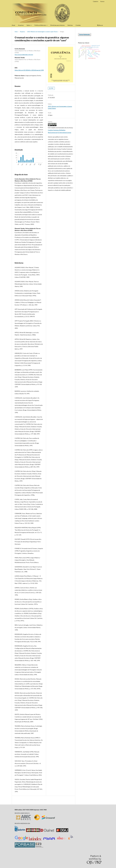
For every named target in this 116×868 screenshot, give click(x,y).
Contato (78, 25)
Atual (13, 25)
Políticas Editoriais (40, 25)
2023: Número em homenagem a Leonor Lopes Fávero (42, 32)
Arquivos (21, 25)
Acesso (102, 1)
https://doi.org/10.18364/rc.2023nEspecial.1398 (29, 70)
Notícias (70, 25)
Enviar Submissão (85, 35)
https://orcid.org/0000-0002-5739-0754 (24, 55)
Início (16, 32)
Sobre (29, 25)
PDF (52, 88)
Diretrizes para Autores (57, 25)
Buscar (100, 25)
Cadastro (96, 1)
